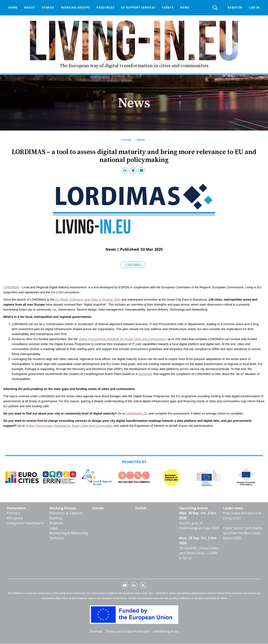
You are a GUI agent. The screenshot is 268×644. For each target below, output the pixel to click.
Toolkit (141, 508)
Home (13, 7)
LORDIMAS (133, 265)
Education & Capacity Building (66, 516)
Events (168, 7)
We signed (15, 518)
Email (142, 171)
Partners (14, 513)
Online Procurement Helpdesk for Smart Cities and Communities (122, 339)
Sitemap (96, 631)
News (185, 7)
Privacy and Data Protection (128, 631)
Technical (57, 538)
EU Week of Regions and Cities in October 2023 (88, 300)
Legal (53, 528)
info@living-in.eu (166, 631)
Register (235, 7)
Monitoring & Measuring (68, 533)
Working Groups (63, 508)
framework (145, 374)
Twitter (134, 171)
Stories (48, 7)
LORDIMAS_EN (137, 413)
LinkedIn (126, 171)
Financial (56, 523)
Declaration (16, 508)
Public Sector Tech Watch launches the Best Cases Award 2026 (243, 533)
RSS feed (143, 586)
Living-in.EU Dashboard (25, 523)
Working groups (76, 7)
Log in (254, 7)
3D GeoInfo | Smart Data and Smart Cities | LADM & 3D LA (199, 553)
